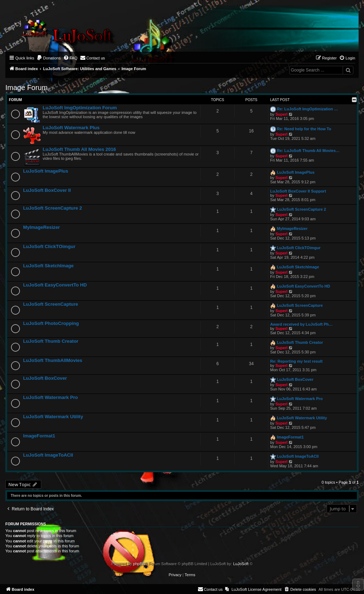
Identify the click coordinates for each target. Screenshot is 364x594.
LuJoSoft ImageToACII (48, 455)
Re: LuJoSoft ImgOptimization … (307, 109)
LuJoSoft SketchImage (48, 266)
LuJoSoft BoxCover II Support (298, 191)
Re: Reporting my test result (296, 361)
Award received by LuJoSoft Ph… (301, 324)
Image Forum (26, 88)
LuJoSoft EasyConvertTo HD (55, 285)
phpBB (139, 564)
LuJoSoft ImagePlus (46, 171)
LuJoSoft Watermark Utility (53, 417)
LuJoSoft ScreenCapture (51, 304)
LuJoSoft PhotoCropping (51, 323)
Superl (282, 114)
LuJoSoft (241, 564)
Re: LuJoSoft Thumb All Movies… (308, 151)
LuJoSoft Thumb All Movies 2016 (79, 149)
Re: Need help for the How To (304, 129)
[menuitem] (49, 58)
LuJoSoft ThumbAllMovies (53, 360)
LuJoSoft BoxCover (45, 378)
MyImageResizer (41, 227)
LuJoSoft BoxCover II (47, 190)
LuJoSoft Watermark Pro (50, 397)
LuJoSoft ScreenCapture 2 (53, 208)
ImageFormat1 (39, 436)
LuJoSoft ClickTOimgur (49, 246)
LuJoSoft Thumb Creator (51, 341)
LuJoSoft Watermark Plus (71, 128)
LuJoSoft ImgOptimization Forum (80, 108)
